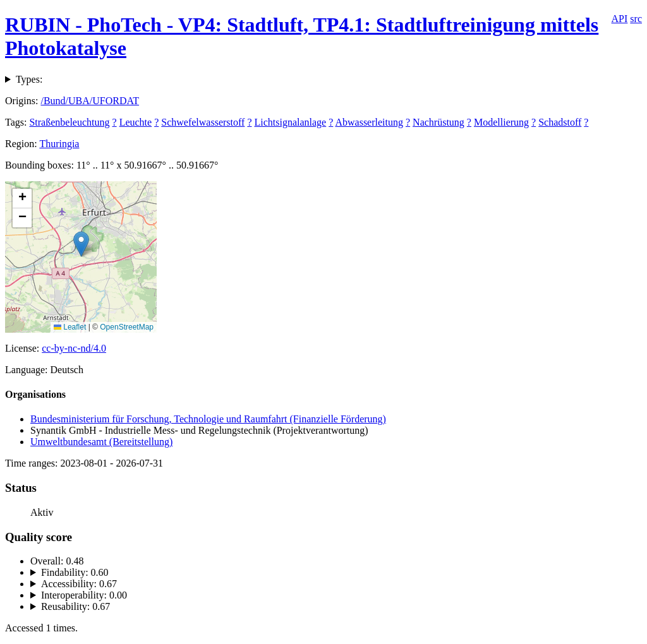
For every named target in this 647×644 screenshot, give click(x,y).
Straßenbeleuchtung (69, 122)
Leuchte (136, 122)
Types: (29, 79)
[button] (81, 244)
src (636, 19)
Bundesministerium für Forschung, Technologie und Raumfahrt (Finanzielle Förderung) (208, 419)
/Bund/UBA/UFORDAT (90, 101)
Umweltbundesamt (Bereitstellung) (101, 442)
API (620, 19)
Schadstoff (560, 122)
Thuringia (59, 144)
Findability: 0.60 (75, 572)
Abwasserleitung (369, 122)
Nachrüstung (438, 122)
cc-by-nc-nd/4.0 (74, 348)
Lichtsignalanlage (290, 122)
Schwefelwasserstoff (203, 122)
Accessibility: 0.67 (79, 584)
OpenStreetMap (127, 327)
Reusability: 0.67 (76, 606)
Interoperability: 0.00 (84, 595)
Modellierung (501, 122)
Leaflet (70, 327)
